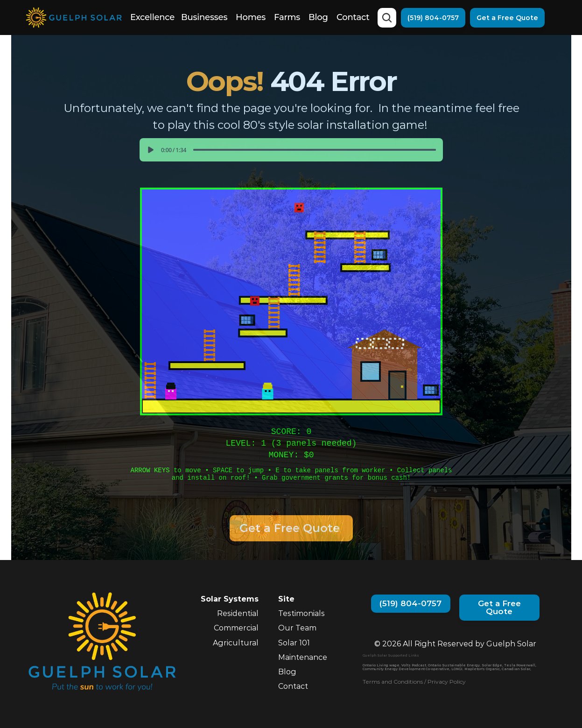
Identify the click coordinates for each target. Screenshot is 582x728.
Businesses (204, 17)
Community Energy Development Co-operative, (407, 669)
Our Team (297, 628)
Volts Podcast (414, 665)
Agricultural (236, 643)
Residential (238, 613)
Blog (318, 17)
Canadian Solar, (516, 669)
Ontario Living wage (381, 665)
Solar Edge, (492, 665)
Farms (287, 17)
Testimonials (302, 613)
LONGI (457, 669)
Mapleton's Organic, (483, 669)
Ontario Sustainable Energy (454, 665)
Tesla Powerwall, (520, 665)
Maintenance (303, 657)
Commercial (236, 628)
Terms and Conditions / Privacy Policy (414, 682)
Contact (353, 17)
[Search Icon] (387, 18)
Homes (251, 17)
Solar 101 (294, 643)
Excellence (152, 17)
